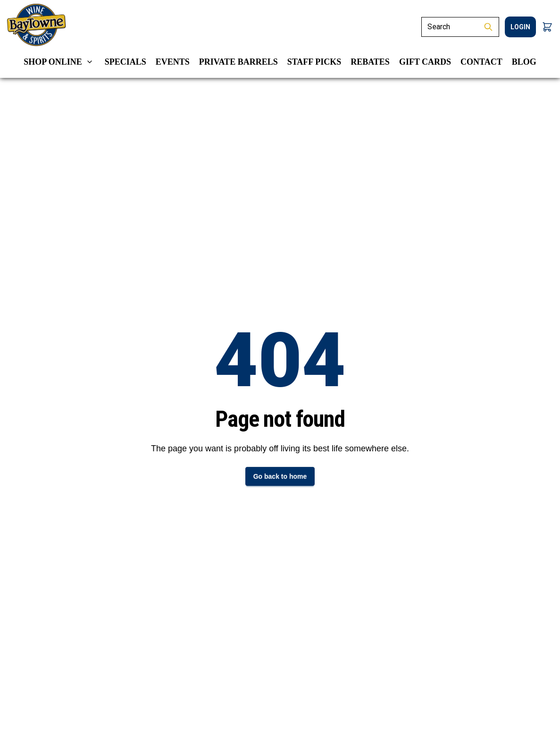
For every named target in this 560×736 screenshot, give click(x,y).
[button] (547, 27)
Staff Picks (314, 62)
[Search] (450, 27)
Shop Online (53, 62)
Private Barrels (238, 62)
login (520, 27)
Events (173, 62)
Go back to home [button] (280, 476)
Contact (481, 62)
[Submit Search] (489, 27)
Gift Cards (425, 62)
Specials (125, 62)
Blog (524, 62)
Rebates (370, 62)
